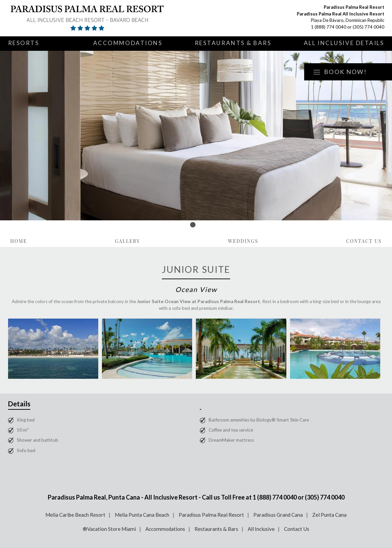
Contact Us (364, 241)
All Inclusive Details (344, 43)
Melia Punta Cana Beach (142, 515)
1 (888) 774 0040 (329, 27)
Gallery (127, 241)
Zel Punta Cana (329, 515)
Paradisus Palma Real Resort (211, 515)
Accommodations (128, 43)
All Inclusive (261, 529)
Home (19, 241)
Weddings (243, 241)
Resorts (24, 43)
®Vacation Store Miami (109, 529)
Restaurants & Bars (233, 43)
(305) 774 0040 (368, 27)
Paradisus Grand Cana (278, 515)
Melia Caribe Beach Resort (75, 515)
